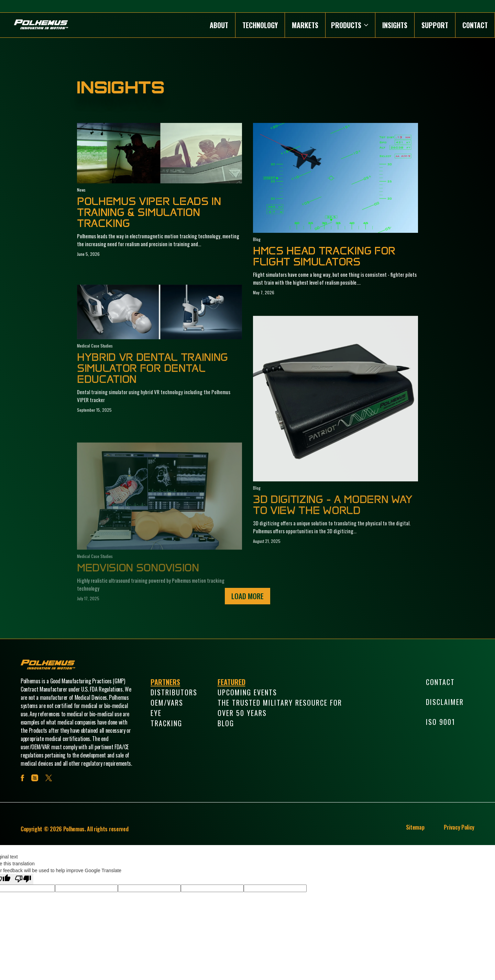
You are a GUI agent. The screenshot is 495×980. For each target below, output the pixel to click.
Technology (260, 25)
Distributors (174, 692)
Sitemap (415, 827)
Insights (395, 25)
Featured (232, 682)
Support (435, 25)
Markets (305, 25)
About (219, 25)
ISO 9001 (441, 722)
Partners (165, 682)
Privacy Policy (459, 827)
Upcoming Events (247, 692)
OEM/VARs (167, 703)
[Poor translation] (23, 879)
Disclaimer (445, 702)
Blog (226, 723)
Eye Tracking (166, 718)
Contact (475, 25)
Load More (247, 596)
